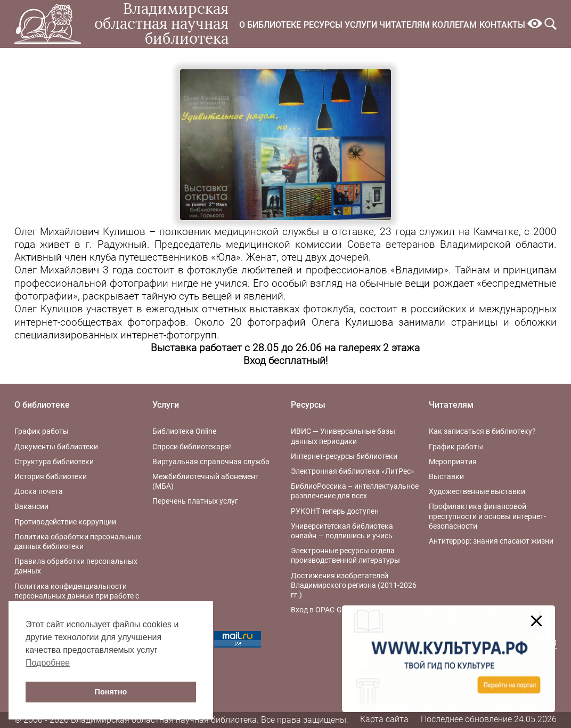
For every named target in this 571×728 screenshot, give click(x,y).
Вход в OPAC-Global (324, 610)
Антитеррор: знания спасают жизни (491, 541)
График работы (42, 431)
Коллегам (454, 25)
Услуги (361, 25)
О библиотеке (270, 25)
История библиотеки (51, 476)
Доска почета (39, 491)
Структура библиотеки (54, 462)
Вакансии (31, 506)
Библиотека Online (184, 431)
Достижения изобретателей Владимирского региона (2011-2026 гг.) (354, 585)
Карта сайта (384, 719)
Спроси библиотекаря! (192, 447)
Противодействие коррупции (65, 522)
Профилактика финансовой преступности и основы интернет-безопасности (487, 516)
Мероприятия (453, 462)
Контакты (502, 25)
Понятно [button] (111, 692)
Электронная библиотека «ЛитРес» (353, 471)
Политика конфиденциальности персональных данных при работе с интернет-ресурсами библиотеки (77, 596)
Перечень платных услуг (195, 501)
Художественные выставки (477, 491)
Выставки (446, 476)
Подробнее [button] (48, 663)
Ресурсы (323, 25)
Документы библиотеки (56, 447)
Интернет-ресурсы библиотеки (344, 456)
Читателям (405, 25)
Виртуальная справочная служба (211, 462)
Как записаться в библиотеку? (482, 431)
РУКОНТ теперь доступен (335, 511)
